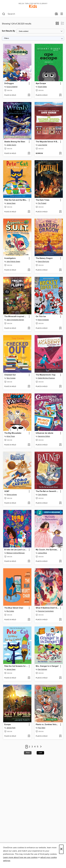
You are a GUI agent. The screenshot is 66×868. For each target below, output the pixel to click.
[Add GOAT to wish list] (29, 503)
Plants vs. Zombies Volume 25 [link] (47, 725)
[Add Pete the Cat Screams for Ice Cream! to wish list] (29, 678)
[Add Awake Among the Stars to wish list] (29, 153)
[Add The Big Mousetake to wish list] (29, 445)
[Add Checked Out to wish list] (29, 387)
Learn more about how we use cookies (20, 857)
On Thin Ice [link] (41, 317)
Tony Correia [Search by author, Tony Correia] (11, 378)
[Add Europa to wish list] (29, 736)
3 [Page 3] (32, 747)
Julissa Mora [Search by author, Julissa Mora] (42, 553)
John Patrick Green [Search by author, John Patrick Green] (13, 262)
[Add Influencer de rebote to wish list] (60, 445)
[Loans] (56, 14)
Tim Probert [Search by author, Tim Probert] (42, 203)
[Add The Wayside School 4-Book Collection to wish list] (60, 153)
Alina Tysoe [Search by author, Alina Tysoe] (11, 436)
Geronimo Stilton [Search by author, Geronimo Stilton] (44, 436)
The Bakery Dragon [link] (44, 258)
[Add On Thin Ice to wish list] (60, 328)
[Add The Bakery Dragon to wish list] (60, 270)
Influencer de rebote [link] (44, 433)
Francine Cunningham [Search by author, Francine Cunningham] (46, 611)
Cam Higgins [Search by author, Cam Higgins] (43, 495)
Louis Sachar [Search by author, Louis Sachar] (43, 145)
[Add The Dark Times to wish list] (60, 212)
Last (40, 753)
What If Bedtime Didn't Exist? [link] (47, 608)
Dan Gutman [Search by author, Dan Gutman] (42, 669)
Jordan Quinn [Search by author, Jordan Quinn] (11, 145)
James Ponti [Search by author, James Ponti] (11, 728)
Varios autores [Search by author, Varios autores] (12, 495)
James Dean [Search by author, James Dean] (11, 203)
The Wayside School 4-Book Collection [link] (47, 142)
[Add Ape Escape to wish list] (60, 95)
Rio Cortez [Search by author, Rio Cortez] (10, 611)
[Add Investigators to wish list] (29, 270)
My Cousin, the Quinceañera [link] (47, 550)
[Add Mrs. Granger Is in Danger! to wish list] (60, 678)
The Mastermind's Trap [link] (46, 375)
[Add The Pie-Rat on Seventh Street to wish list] (60, 503)
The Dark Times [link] (43, 200)
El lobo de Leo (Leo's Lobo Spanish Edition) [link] (16, 550)
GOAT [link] (7, 491)
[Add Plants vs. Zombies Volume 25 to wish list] (60, 736)
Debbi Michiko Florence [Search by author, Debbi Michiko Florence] (46, 378)
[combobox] (28, 14)
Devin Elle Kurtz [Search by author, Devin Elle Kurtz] (44, 262)
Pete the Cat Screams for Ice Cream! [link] (16, 666)
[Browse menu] (62, 14)
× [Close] (61, 849)
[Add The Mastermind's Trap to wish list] (60, 387)
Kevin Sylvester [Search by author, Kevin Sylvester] (43, 320)
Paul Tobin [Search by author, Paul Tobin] (42, 728)
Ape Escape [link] (41, 84)
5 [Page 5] (38, 747)
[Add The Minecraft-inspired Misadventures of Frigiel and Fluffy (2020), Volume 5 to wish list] (29, 328)
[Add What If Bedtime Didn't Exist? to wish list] (60, 620)
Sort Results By (9, 31)
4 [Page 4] (35, 747)
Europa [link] (7, 725)
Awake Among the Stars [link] (15, 142)
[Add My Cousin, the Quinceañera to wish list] (60, 561)
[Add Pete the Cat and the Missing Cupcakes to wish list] (29, 212)
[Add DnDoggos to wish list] (29, 95)
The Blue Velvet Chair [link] (14, 608)
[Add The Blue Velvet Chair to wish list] (29, 620)
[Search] (4, 14)
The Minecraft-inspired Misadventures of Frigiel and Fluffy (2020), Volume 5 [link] (16, 317)
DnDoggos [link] (9, 84)
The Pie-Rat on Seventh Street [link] (47, 491)
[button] (57, 24)
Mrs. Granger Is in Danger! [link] (47, 666)
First (28, 753)
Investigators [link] (10, 258)
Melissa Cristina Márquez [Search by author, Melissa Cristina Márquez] (16, 553)
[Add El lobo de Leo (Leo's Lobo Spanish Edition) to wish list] (29, 561)
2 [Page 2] (29, 747)
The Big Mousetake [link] (13, 433)
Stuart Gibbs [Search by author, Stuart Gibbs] (42, 87)
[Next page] (41, 747)
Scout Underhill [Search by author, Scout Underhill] (12, 87)
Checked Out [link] (10, 375)
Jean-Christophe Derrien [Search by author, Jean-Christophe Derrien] (15, 320)
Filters (7, 38)
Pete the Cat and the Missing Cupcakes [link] (16, 200)
